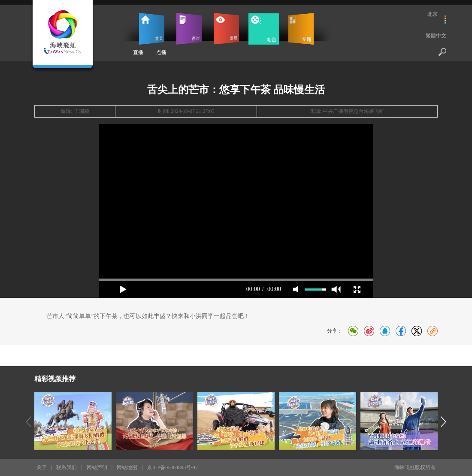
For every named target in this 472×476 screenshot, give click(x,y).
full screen (357, 289)
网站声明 (97, 467)
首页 (152, 29)
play (123, 289)
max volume (336, 289)
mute (296, 289)
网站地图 (127, 467)
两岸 (189, 29)
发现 (226, 29)
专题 (301, 29)
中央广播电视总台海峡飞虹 (354, 111)
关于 (42, 467)
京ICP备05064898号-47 (173, 467)
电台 (264, 29)
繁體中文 (436, 36)
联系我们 (67, 467)
